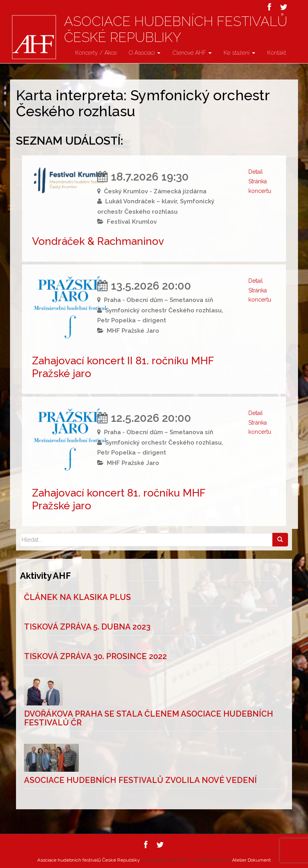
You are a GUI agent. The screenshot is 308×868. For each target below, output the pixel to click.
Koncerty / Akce (96, 53)
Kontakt (277, 53)
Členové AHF (192, 53)
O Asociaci (145, 53)
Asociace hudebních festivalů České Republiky (176, 29)
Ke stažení (239, 53)
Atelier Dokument (251, 860)
